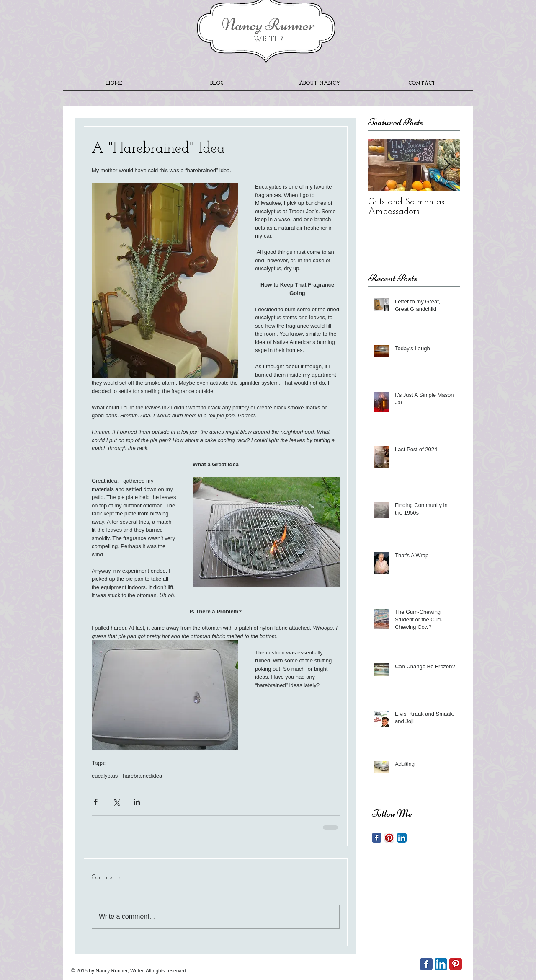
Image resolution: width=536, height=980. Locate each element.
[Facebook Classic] (377, 838)
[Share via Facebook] (96, 802)
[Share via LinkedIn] (137, 802)
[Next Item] (447, 165)
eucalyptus (105, 776)
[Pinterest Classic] (456, 964)
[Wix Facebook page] (426, 964)
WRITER (268, 40)
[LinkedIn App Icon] (402, 838)
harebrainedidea (142, 776)
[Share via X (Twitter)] (116, 802)
